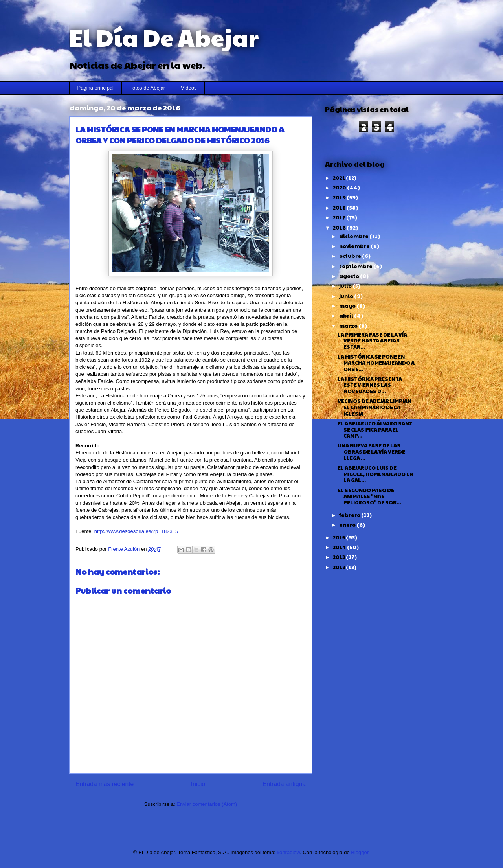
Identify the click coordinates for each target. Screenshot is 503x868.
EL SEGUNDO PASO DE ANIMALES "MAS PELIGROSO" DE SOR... (369, 496)
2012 (339, 567)
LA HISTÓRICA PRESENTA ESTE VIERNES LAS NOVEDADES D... (370, 385)
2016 (340, 228)
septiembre (356, 266)
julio (346, 286)
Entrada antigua (284, 784)
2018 (340, 208)
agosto (350, 276)
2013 (339, 557)
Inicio (198, 784)
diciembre (354, 236)
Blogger (360, 852)
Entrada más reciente (105, 784)
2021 (339, 178)
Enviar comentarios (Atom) (207, 804)
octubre (351, 256)
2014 (340, 547)
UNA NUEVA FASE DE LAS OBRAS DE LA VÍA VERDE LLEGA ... (371, 451)
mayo (348, 306)
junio (347, 296)
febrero (350, 515)
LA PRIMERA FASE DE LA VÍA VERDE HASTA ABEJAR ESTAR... (372, 341)
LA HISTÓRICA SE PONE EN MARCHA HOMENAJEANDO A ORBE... (376, 363)
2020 (340, 188)
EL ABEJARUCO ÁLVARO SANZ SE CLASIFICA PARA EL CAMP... (375, 429)
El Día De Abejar (164, 37)
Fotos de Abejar (147, 88)
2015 (339, 537)
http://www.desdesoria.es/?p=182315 (136, 531)
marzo (349, 326)
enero (348, 525)
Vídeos (189, 88)
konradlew (289, 852)
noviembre (355, 246)
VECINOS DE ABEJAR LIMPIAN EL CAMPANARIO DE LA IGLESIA (374, 407)
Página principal (96, 88)
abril (347, 316)
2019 (340, 197)
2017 (340, 217)
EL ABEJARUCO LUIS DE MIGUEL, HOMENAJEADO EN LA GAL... (375, 474)
